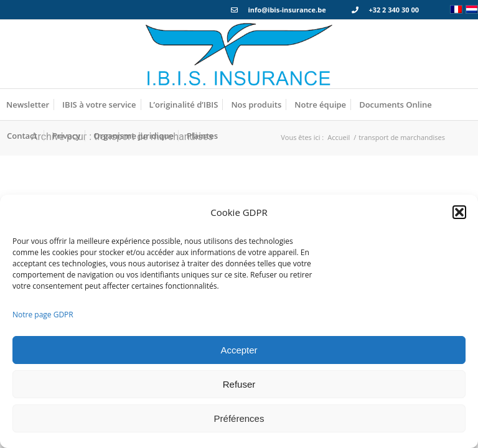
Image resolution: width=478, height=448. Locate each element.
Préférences (239, 418)
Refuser (239, 384)
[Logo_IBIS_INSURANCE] (239, 54)
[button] (459, 212)
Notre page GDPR (43, 315)
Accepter (239, 350)
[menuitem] (28, 105)
